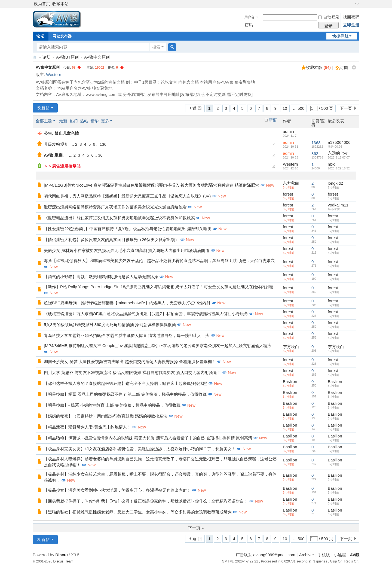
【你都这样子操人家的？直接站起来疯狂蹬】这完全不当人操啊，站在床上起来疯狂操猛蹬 (125, 383)
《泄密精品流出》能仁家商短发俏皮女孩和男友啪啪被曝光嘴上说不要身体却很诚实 (119, 218)
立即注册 (351, 25)
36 (100, 155)
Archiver (307, 555)
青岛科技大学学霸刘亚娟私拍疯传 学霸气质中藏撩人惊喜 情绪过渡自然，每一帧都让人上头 (127, 335)
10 (285, 108)
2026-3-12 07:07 (339, 157)
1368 (316, 143)
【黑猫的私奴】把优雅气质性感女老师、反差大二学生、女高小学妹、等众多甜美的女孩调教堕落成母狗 (138, 512)
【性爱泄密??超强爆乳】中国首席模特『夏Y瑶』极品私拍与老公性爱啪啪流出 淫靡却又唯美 (128, 229)
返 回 (197, 108)
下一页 (346, 108)
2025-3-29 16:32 (339, 168)
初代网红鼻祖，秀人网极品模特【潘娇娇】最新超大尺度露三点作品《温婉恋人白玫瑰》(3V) (127, 196)
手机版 (324, 555)
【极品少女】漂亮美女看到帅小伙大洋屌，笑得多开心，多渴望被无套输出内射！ (117, 490)
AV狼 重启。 (55, 155)
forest (288, 194)
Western (54, 74)
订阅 (344, 67)
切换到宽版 (357, 4)
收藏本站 (60, 4)
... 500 (299, 108)
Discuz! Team (63, 561)
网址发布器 (62, 36)
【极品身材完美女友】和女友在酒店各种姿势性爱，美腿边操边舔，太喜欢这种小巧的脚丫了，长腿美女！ (140, 449)
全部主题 (44, 121)
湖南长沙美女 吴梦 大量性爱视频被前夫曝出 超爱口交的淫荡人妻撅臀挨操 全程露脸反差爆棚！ (130, 362)
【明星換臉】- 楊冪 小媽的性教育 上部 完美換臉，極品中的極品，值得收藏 (112, 405)
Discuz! (62, 555)
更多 (105, 121)
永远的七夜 (338, 153)
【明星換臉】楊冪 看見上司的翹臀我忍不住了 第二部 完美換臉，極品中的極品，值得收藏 (125, 394)
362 (315, 153)
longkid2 (335, 183)
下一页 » (196, 528)
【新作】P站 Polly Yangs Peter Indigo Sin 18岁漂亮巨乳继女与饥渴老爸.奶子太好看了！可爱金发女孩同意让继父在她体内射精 (159, 287)
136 (103, 144)
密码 (249, 25)
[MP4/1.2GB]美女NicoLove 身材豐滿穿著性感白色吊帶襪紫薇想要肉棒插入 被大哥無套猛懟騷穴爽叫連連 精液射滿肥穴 (151, 185)
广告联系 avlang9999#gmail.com (265, 555)
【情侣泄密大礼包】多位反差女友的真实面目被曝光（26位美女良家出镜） (111, 240)
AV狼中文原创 (97, 57)
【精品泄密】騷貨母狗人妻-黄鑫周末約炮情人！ (87, 427)
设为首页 (42, 4)
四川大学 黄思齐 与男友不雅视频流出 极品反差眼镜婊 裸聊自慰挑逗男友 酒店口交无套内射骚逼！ (132, 372)
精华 (94, 121)
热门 (74, 121)
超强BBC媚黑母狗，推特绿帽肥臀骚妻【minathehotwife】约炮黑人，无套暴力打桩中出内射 (127, 303)
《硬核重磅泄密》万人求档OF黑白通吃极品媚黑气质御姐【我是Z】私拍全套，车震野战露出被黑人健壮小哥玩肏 (146, 314)
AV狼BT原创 (67, 57)
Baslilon (290, 381)
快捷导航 (340, 36)
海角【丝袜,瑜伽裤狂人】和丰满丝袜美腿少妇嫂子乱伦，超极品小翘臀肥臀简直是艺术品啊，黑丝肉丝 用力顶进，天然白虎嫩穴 (159, 261)
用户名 (249, 17)
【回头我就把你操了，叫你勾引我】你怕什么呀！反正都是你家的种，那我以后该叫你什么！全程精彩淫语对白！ (146, 501)
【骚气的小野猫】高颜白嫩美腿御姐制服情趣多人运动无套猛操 (101, 277)
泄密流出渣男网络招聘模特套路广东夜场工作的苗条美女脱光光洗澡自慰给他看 (115, 207)
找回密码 (351, 17)
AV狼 (35, 57)
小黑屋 (340, 555)
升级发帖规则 (56, 144)
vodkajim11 (338, 205)
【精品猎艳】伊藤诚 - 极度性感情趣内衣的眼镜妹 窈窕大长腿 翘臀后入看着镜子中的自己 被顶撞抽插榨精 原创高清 (148, 438)
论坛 (40, 36)
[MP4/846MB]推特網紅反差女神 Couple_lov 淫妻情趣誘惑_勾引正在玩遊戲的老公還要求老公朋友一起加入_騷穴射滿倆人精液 (158, 346)
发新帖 (44, 108)
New (270, 185)
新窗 (273, 120)
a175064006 (339, 142)
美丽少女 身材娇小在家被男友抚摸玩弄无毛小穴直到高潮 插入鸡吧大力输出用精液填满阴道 (127, 250)
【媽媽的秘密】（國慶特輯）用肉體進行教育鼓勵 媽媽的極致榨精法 (106, 416)
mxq (332, 164)
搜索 (156, 47)
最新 (63, 121)
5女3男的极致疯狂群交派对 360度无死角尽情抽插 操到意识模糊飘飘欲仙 (110, 325)
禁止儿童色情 (67, 133)
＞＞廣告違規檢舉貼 (62, 166)
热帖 (84, 121)
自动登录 (329, 17)
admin (288, 131)
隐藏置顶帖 (274, 146)
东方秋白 (291, 183)
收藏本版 (318, 67)
